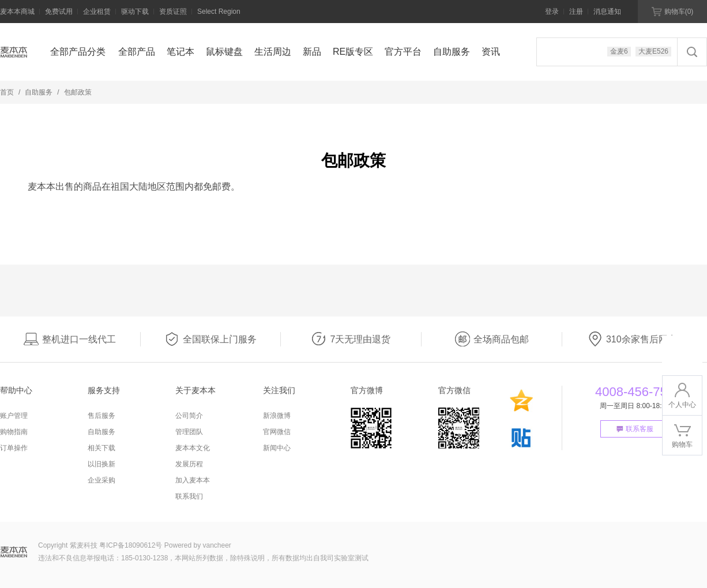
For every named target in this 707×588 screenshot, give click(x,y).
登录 (552, 12)
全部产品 (137, 52)
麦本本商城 (17, 12)
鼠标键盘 (224, 52)
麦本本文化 (193, 448)
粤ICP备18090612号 (131, 545)
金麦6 (619, 51)
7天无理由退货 (351, 339)
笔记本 (180, 52)
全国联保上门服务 (210, 339)
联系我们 (189, 496)
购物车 (673, 12)
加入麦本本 (193, 480)
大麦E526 (653, 51)
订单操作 (14, 448)
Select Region (219, 12)
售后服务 (101, 416)
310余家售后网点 (632, 339)
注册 (576, 12)
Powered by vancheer (198, 545)
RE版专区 (353, 52)
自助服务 (452, 52)
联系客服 (635, 429)
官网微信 (277, 432)
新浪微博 (277, 416)
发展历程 (189, 464)
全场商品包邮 (492, 339)
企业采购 (101, 480)
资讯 (491, 52)
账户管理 (14, 416)
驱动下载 (135, 12)
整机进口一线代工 (70, 339)
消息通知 (607, 12)
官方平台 (403, 52)
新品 (312, 52)
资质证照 (173, 12)
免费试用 (59, 12)
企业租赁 (97, 12)
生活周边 (273, 52)
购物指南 (14, 432)
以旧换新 (101, 464)
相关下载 (101, 448)
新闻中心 (277, 448)
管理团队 (189, 432)
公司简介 (189, 416)
